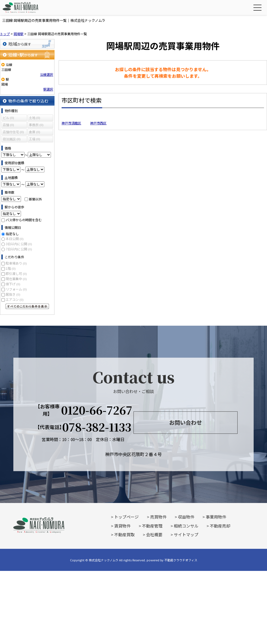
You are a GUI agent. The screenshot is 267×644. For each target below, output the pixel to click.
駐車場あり (16, 263)
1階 (11, 268)
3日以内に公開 (19, 244)
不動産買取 (124, 534)
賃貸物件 (122, 526)
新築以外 (35, 199)
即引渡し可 (16, 273)
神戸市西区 (98, 123)
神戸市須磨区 (71, 123)
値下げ (13, 284)
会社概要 (154, 534)
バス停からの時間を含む (24, 220)
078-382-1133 (97, 427)
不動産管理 (152, 526)
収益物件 (186, 517)
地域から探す (27, 44)
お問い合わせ (186, 423)
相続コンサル (186, 526)
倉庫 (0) (34, 132)
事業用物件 (216, 517)
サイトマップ (186, 534)
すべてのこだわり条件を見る (27, 306)
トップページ (126, 517)
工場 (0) (34, 139)
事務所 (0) (36, 125)
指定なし (12, 234)
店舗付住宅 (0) (13, 132)
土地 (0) (34, 118)
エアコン (15, 299)
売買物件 (158, 517)
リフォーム (16, 289)
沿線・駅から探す (27, 55)
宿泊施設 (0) (12, 139)
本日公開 (15, 239)
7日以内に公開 (19, 249)
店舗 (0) (8, 125)
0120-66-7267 (97, 410)
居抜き (13, 294)
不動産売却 (220, 526)
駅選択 (48, 89)
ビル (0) (8, 118)
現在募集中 (16, 279)
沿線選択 (47, 74)
